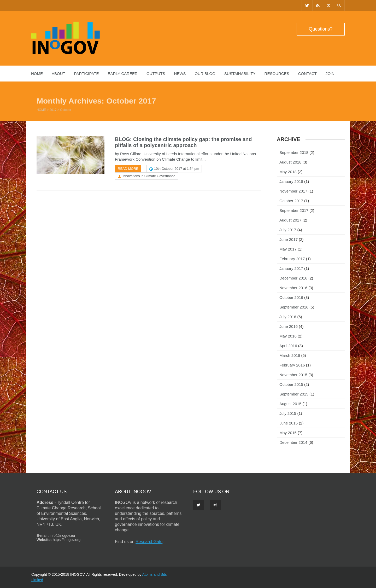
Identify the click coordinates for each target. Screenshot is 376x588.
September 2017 (294, 210)
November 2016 (293, 288)
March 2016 (290, 355)
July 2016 (288, 317)
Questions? (321, 29)
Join (330, 74)
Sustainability (240, 74)
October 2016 (291, 297)
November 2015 (293, 375)
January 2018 (291, 181)
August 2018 (290, 162)
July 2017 (288, 230)
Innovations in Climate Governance (149, 176)
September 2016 (294, 307)
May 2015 (288, 433)
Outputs (156, 74)
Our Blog (205, 74)
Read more (128, 169)
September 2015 (294, 394)
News (180, 74)
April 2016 (288, 346)
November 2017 (293, 191)
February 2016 (292, 365)
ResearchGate (149, 542)
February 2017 (292, 259)
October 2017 (291, 201)
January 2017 (291, 268)
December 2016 (293, 278)
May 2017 (288, 249)
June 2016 (289, 326)
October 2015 (291, 384)
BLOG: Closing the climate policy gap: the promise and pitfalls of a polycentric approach (183, 142)
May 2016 (288, 336)
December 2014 (293, 442)
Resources (277, 74)
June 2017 (289, 239)
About (58, 74)
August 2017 (290, 220)
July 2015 (288, 413)
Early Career (123, 74)
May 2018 (288, 172)
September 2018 (294, 152)
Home (37, 74)
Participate (87, 74)
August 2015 (290, 404)
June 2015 (289, 423)
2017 (53, 111)
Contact (307, 74)
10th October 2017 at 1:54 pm (177, 169)
